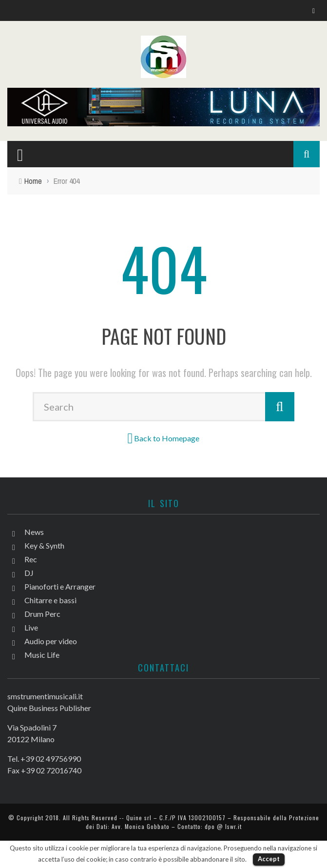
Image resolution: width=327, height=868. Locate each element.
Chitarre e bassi (50, 600)
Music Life (42, 655)
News (34, 532)
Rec (31, 559)
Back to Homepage (167, 438)
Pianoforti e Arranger (60, 586)
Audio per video (51, 641)
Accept (269, 859)
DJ (29, 573)
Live (31, 627)
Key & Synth (44, 545)
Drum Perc (42, 614)
